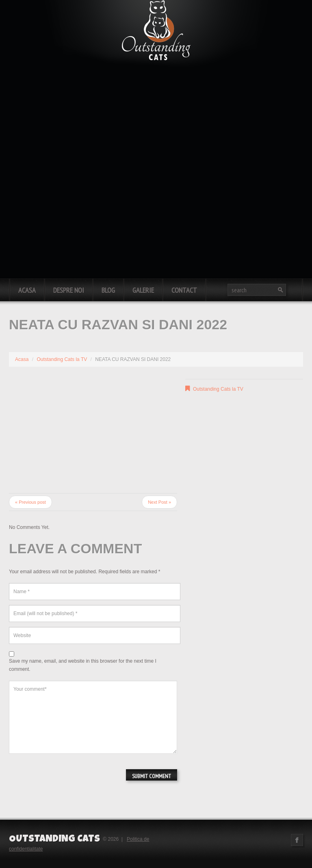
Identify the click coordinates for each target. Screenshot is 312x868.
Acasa (27, 290)
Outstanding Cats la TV (62, 359)
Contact (184, 290)
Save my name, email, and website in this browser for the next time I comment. (83, 665)
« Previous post (30, 502)
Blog (108, 290)
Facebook (297, 840)
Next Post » (159, 502)
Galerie (143, 290)
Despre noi (69, 290)
